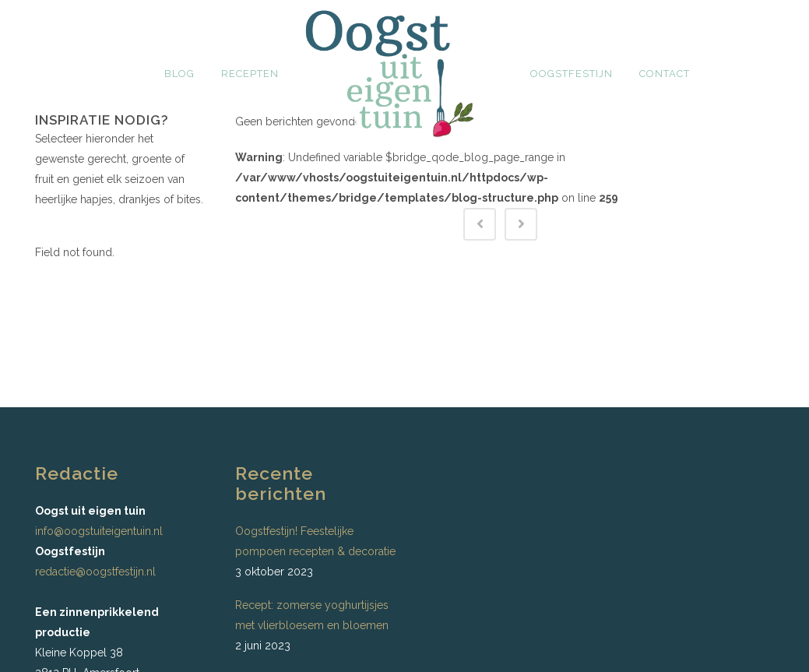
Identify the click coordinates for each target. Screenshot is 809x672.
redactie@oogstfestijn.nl (95, 572)
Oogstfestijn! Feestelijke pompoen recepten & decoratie (315, 541)
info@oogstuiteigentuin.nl (99, 531)
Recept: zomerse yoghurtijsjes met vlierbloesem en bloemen (312, 615)
